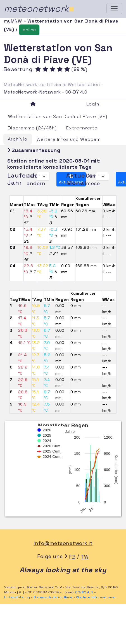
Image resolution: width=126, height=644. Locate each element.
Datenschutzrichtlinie (53, 597)
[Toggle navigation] (114, 9)
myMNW (14, 21)
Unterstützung (17, 597)
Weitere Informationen (96, 597)
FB (72, 557)
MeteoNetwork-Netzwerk (32, 92)
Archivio (18, 139)
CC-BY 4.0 (76, 92)
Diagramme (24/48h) (32, 128)
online (29, 30)
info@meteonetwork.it (63, 543)
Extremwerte (82, 128)
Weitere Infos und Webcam (69, 139)
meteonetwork (39, 9)
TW (85, 557)
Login (93, 104)
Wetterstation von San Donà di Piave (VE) (58, 116)
